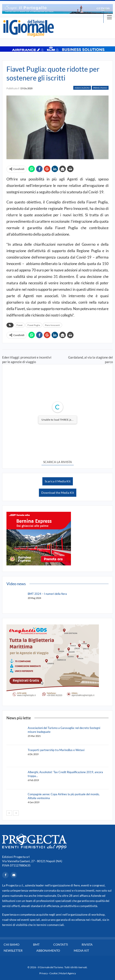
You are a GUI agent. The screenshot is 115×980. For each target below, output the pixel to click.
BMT (36, 944)
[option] (57, 9)
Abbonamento (48, 950)
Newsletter (13, 950)
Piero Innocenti (52, 325)
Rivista (87, 944)
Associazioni (82, 88)
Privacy (44, 973)
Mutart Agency (67, 973)
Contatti (61, 944)
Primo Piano (100, 88)
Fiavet (20, 325)
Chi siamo (11, 944)
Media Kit (81, 950)
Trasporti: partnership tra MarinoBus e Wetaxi (56, 750)
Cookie (53, 973)
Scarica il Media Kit (58, 481)
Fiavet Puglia (34, 325)
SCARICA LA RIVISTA (58, 462)
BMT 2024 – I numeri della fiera (47, 594)
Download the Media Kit (58, 493)
